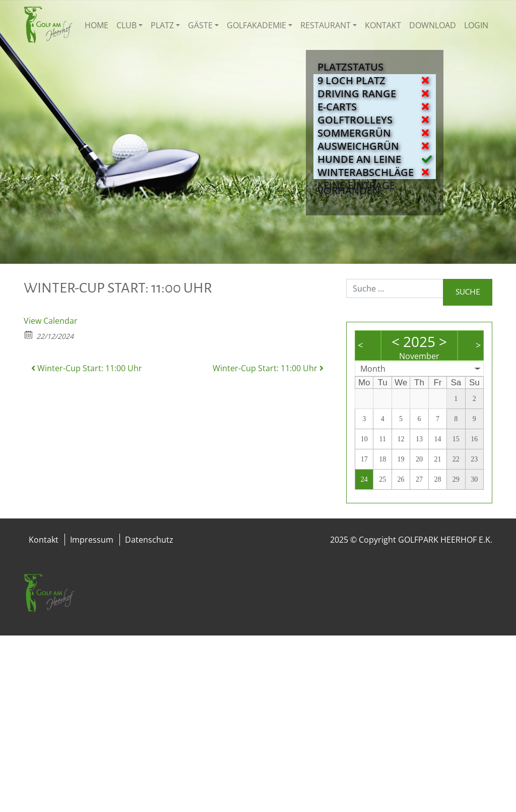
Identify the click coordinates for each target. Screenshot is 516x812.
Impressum (92, 540)
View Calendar (51, 321)
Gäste (200, 25)
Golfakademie (256, 25)
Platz (162, 25)
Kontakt (383, 25)
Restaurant (326, 25)
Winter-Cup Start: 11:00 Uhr (87, 368)
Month (373, 369)
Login (476, 25)
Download (433, 25)
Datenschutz (149, 540)
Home (96, 25)
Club (126, 25)
